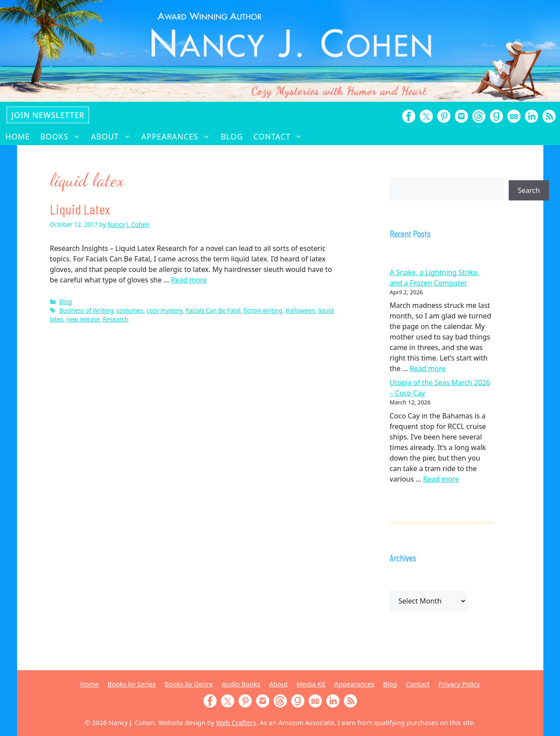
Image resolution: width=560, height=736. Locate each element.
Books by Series (132, 684)
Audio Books (241, 684)
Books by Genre (189, 684)
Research (116, 319)
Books (63, 136)
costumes (130, 310)
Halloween (300, 310)
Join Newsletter (48, 115)
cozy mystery (164, 310)
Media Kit (311, 684)
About (114, 136)
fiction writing (263, 310)
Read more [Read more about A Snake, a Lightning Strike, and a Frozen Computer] (428, 368)
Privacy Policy (459, 684)
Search (529, 190)
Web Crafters (236, 722)
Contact (281, 136)
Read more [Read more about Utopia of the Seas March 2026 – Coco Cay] (441, 479)
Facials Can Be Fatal (213, 310)
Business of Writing (86, 310)
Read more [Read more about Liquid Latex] (189, 280)
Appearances (179, 136)
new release (83, 319)
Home (18, 136)
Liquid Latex (80, 209)
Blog (232, 136)
